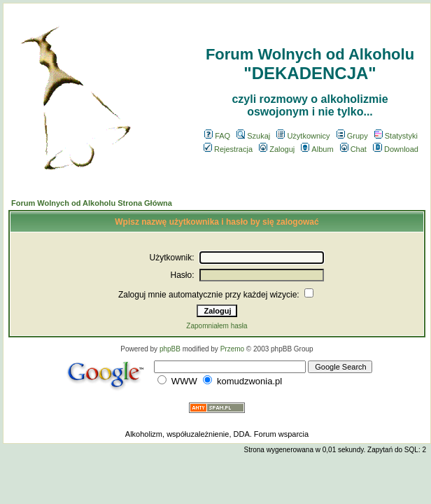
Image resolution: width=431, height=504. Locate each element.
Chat (353, 149)
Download (396, 149)
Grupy (352, 136)
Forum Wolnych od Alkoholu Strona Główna (92, 203)
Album (317, 149)
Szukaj (253, 136)
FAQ (217, 136)
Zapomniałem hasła (217, 326)
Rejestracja (228, 149)
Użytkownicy (303, 136)
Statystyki (396, 136)
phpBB (170, 349)
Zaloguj (277, 149)
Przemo (232, 349)
